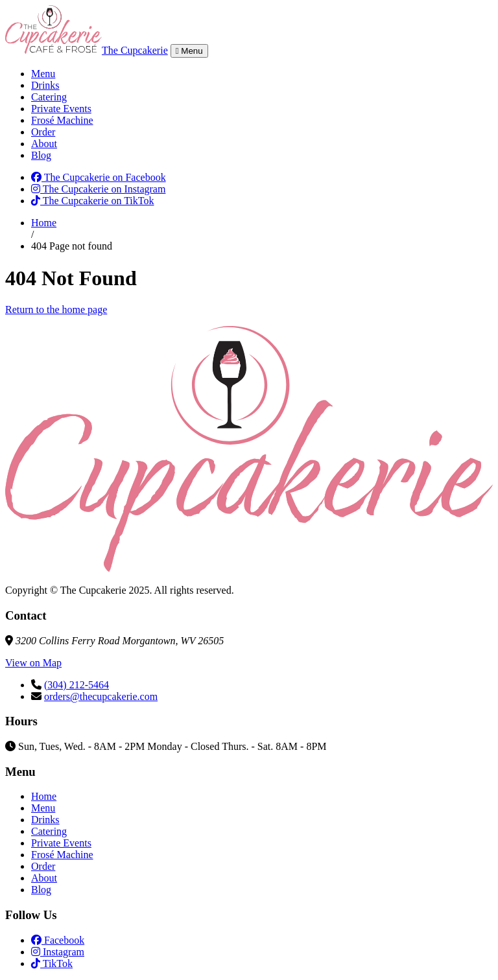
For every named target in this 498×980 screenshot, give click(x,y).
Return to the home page (56, 309)
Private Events (61, 109)
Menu (43, 74)
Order (43, 132)
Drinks (45, 85)
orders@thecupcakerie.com (101, 696)
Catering (49, 97)
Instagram (58, 952)
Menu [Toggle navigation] (189, 51)
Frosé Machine (62, 120)
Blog (41, 155)
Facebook (58, 940)
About (44, 144)
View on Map (33, 663)
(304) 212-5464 (77, 685)
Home (44, 223)
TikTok (52, 963)
